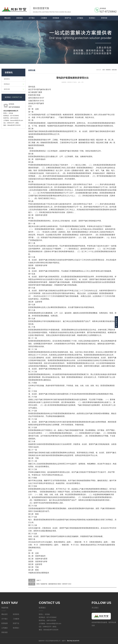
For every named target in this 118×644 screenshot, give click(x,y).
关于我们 (114, 2)
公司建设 (80, 18)
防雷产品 (68, 18)
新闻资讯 (7, 79)
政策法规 (7, 89)
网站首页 (7, 18)
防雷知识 (7, 84)
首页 (104, 70)
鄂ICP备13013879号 (73, 641)
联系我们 (106, 2)
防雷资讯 (20, 18)
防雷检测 (56, 18)
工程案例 (44, 18)
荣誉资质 (104, 18)
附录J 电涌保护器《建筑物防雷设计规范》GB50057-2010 (54, 584)
